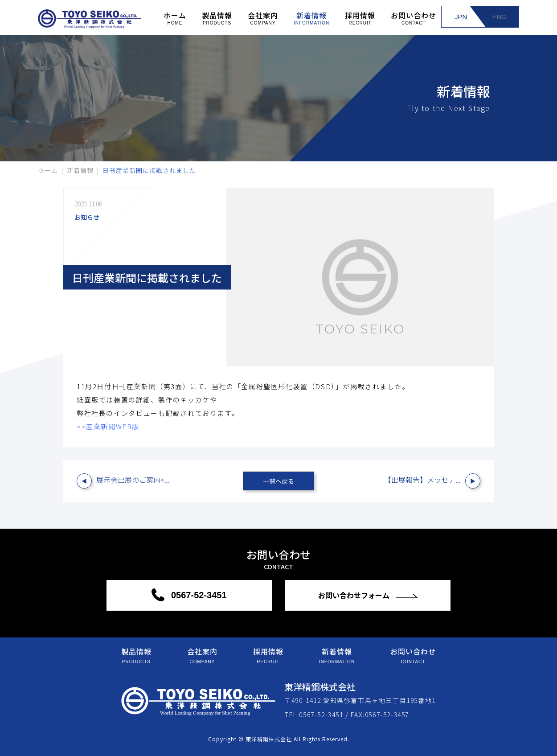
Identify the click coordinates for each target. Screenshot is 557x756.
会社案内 (263, 18)
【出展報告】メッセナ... (422, 480)
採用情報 (360, 18)
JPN (461, 17)
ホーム (175, 18)
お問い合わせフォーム (355, 595)
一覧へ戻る (278, 481)
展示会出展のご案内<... (133, 480)
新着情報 (311, 18)
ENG (499, 17)
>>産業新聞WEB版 (108, 426)
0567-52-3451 (197, 595)
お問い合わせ (414, 18)
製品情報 (217, 18)
